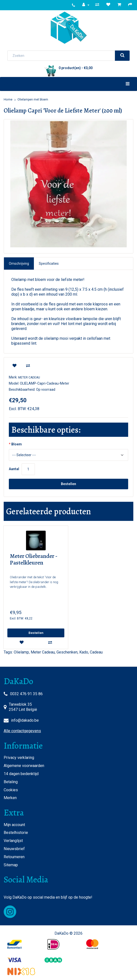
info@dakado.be (25, 720)
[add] (36, 633)
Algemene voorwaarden (24, 766)
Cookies (11, 790)
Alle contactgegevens (22, 731)
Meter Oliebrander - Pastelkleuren (34, 559)
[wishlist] (14, 366)
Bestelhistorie (16, 833)
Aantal (14, 469)
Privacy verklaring (19, 758)
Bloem (17, 444)
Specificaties (49, 264)
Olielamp (21, 652)
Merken (10, 798)
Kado (84, 652)
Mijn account (14, 825)
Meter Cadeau (29, 377)
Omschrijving (19, 264)
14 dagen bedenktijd (21, 774)
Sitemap (11, 865)
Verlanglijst (13, 841)
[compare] (28, 366)
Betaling (11, 782)
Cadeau (96, 652)
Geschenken (67, 652)
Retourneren (14, 857)
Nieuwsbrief (14, 849)
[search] (122, 56)
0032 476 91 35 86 (26, 694)
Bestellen (68, 484)
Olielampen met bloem (33, 100)
